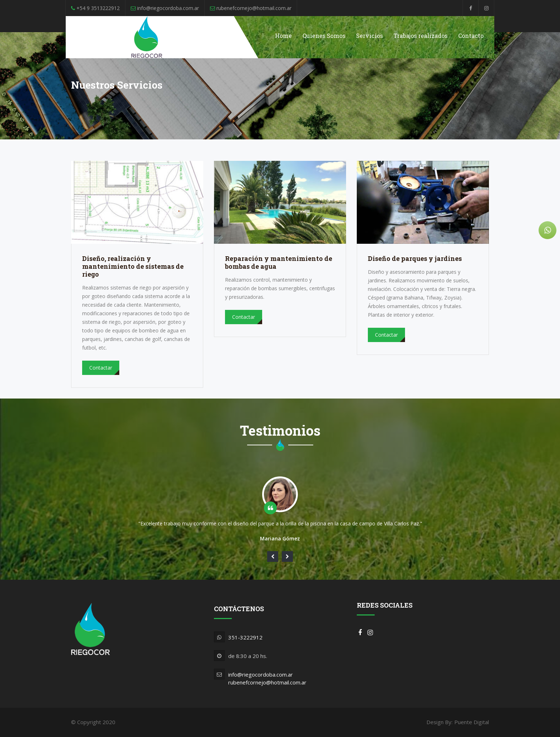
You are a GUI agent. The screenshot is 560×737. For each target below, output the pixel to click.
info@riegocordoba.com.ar (261, 674)
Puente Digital (472, 722)
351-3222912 (245, 637)
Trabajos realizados (421, 36)
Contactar (101, 368)
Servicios (369, 36)
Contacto (471, 36)
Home (283, 36)
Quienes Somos (324, 36)
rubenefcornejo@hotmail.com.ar (267, 682)
